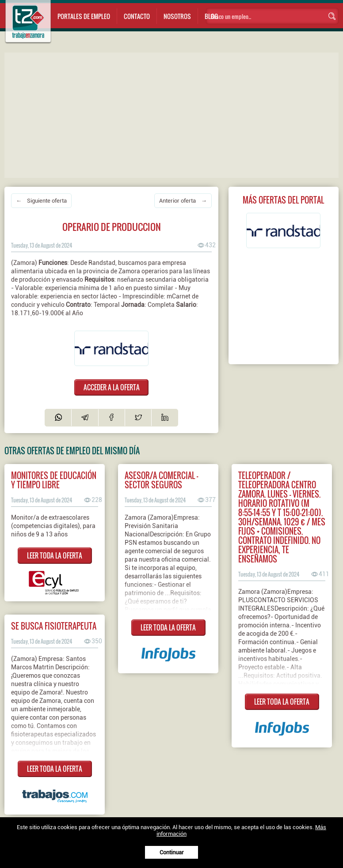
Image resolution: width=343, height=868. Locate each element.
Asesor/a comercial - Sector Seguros (161, 480)
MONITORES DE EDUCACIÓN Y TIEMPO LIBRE (54, 480)
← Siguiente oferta (41, 201)
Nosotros (177, 16)
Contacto (137, 16)
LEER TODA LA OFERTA (55, 555)
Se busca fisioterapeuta (54, 626)
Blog (211, 16)
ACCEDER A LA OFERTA (112, 387)
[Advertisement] (174, 114)
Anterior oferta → (183, 201)
